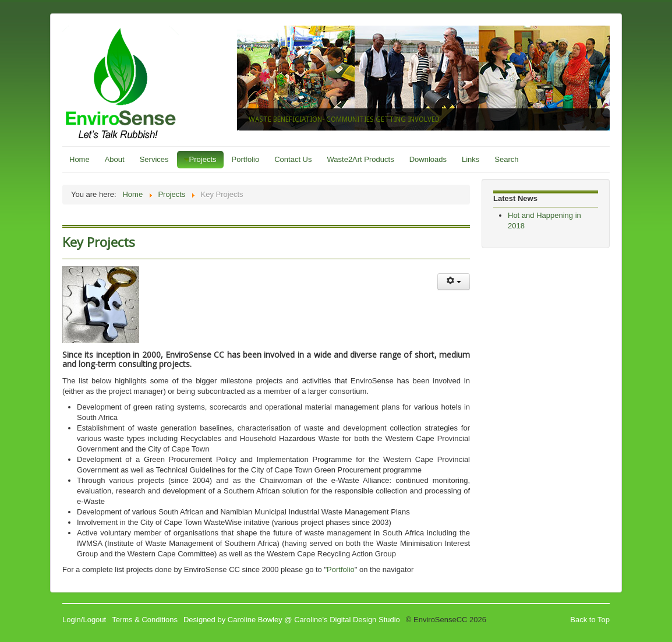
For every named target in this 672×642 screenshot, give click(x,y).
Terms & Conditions (145, 620)
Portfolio (246, 159)
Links (471, 159)
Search (506, 159)
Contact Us (293, 159)
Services (154, 159)
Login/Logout (84, 620)
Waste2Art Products (361, 159)
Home (79, 159)
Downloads (428, 159)
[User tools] (454, 282)
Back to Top (590, 620)
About (115, 159)
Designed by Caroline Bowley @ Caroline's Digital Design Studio (292, 620)
